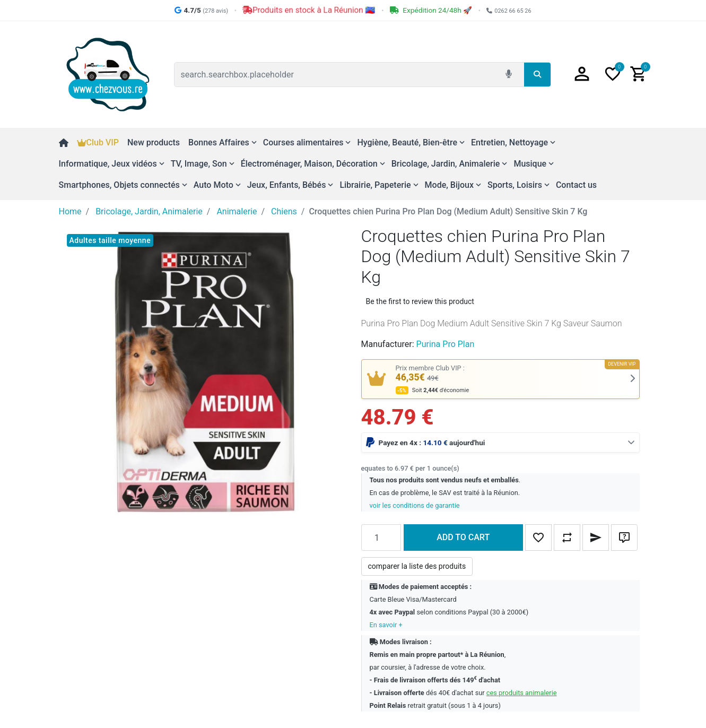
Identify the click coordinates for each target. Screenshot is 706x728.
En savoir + (386, 625)
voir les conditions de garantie (415, 505)
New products (154, 142)
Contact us (576, 185)
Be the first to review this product (420, 301)
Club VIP (98, 142)
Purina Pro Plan (446, 344)
